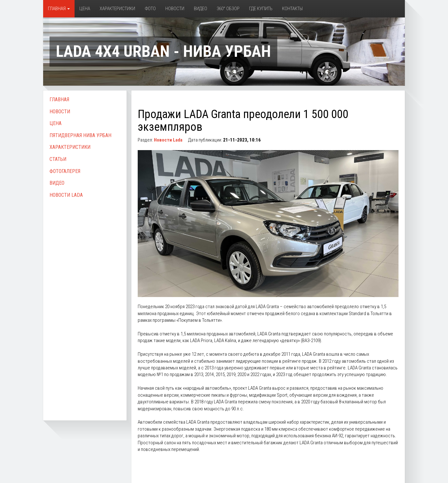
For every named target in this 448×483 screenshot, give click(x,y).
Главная (59, 9)
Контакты (292, 9)
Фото (150, 9)
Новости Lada (66, 195)
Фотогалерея (65, 171)
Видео (201, 9)
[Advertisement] (85, 302)
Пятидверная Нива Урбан (80, 135)
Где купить (261, 9)
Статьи (58, 159)
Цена (85, 9)
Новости (175, 9)
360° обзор (228, 9)
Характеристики (117, 9)
